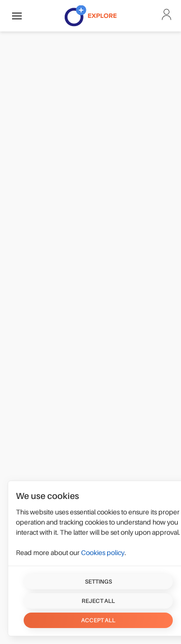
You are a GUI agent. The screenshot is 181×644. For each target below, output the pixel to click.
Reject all (98, 601)
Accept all (98, 620)
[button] (17, 16)
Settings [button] (98, 582)
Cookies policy (103, 553)
